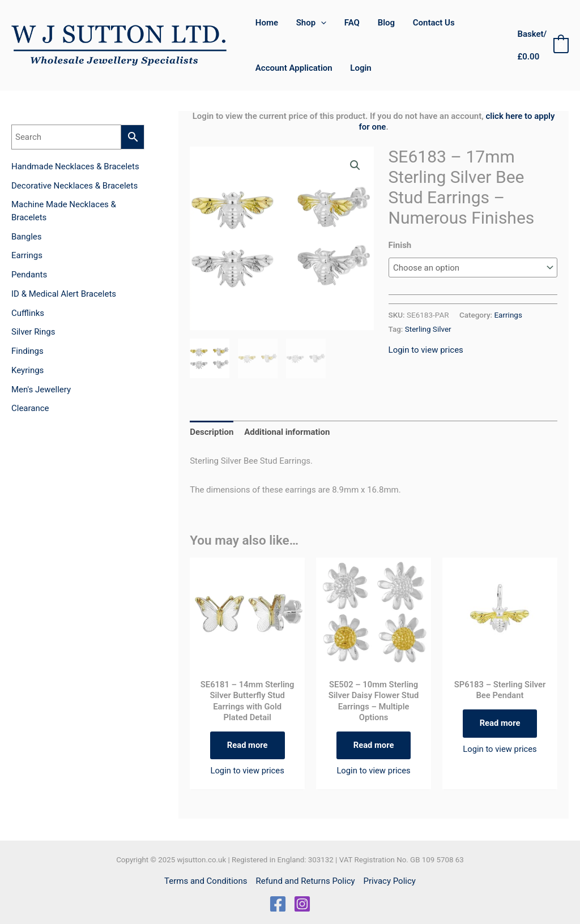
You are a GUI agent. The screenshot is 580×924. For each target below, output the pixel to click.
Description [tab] (212, 432)
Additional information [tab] (287, 432)
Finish (400, 245)
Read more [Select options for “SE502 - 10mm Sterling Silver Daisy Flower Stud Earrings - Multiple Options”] (374, 746)
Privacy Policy (390, 881)
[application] (320, 23)
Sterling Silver (428, 329)
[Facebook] (278, 904)
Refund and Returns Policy (305, 881)
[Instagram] (302, 904)
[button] (355, 165)
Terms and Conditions (206, 881)
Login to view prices (426, 350)
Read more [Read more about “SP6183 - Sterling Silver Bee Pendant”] (500, 724)
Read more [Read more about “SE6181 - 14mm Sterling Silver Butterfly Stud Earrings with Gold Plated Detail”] (247, 746)
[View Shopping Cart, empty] (542, 46)
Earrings (508, 315)
